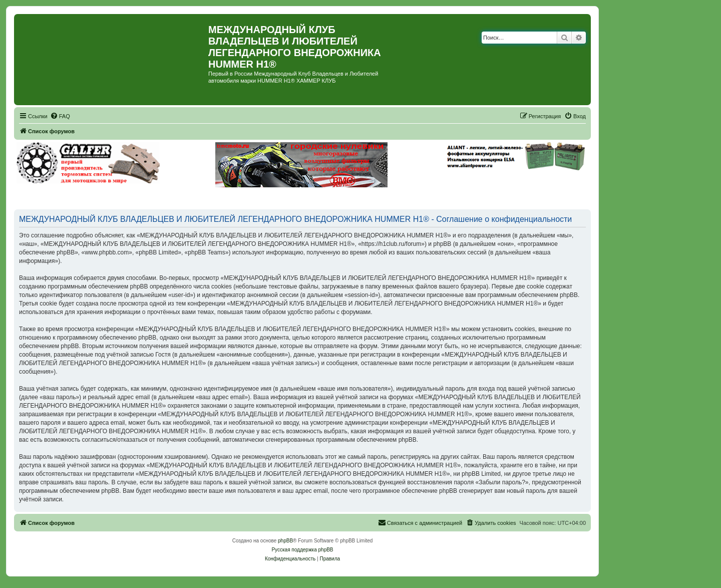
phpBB (285, 541)
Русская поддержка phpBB (302, 550)
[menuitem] (60, 116)
